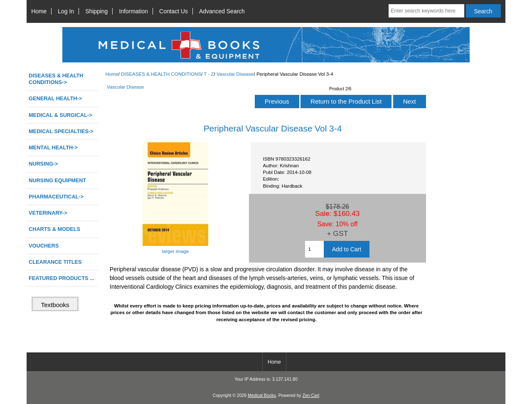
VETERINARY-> (48, 213)
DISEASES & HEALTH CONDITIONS (161, 74)
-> (56, 79)
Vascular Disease (235, 74)
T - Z (209, 74)
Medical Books (262, 395)
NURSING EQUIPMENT (57, 180)
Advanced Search (222, 11)
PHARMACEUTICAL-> (56, 197)
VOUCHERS (44, 246)
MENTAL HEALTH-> (53, 147)
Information (133, 11)
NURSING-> (43, 164)
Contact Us (174, 11)
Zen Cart (311, 395)
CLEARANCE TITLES (55, 262)
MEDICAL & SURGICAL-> (60, 115)
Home (39, 11)
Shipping (96, 11)
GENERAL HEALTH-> (55, 98)
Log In (66, 11)
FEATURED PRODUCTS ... (62, 278)
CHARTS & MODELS (54, 229)
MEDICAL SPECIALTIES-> (61, 131)
